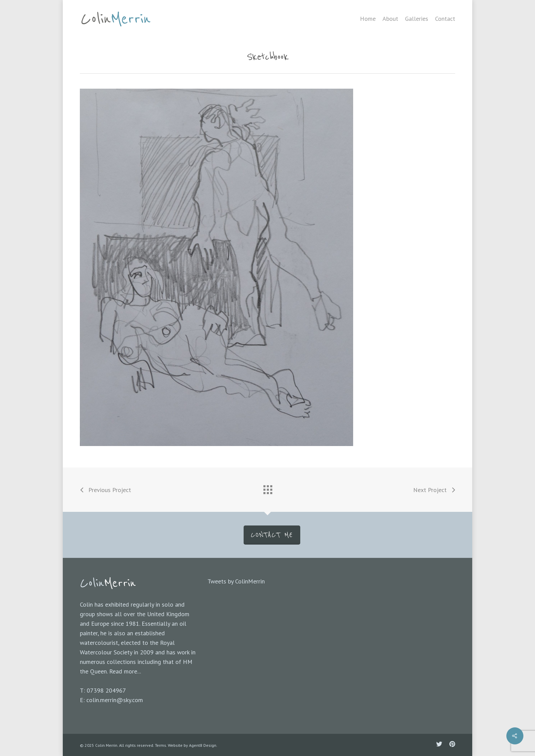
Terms (161, 745)
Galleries (417, 19)
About (390, 19)
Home (368, 19)
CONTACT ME (272, 535)
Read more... (125, 671)
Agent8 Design (203, 745)
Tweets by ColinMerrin (236, 581)
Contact (445, 19)
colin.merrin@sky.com (115, 700)
